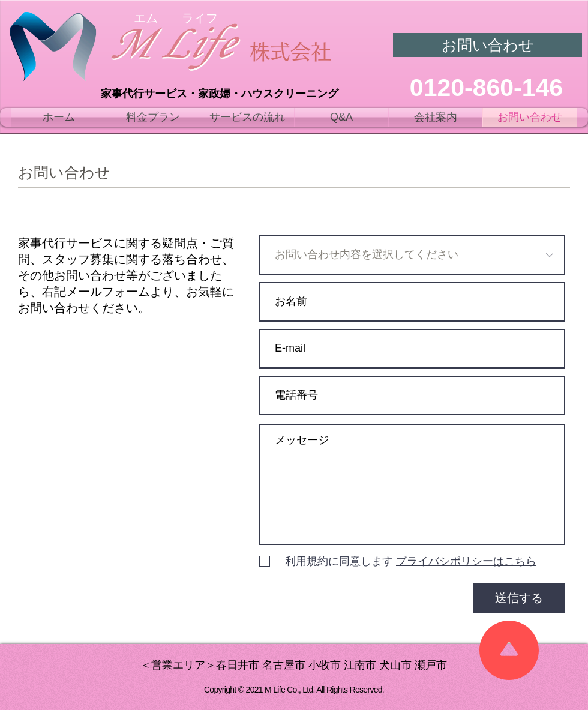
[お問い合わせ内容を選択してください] (412, 255)
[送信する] (519, 598)
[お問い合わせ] (487, 45)
